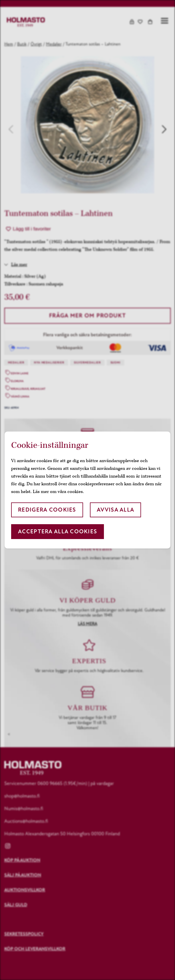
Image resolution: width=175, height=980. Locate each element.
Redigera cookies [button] (47, 510)
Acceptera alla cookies (58, 531)
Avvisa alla (115, 510)
